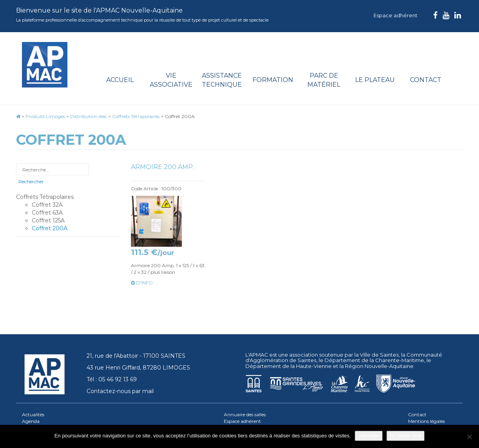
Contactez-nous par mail (120, 391)
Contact (426, 80)
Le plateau (375, 80)
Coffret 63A (47, 213)
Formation (273, 80)
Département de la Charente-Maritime (374, 360)
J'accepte (369, 436)
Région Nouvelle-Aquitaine (379, 366)
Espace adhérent (396, 15)
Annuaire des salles (245, 414)
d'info (142, 283)
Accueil (120, 80)
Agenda (31, 421)
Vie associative (171, 80)
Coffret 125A (48, 220)
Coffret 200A (50, 228)
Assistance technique (222, 80)
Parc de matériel (324, 80)
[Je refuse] (469, 437)
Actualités (33, 414)
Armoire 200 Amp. (162, 167)
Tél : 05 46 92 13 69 (112, 379)
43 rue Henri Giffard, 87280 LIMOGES (138, 368)
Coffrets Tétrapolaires (45, 197)
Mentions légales (426, 421)
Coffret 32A (47, 205)
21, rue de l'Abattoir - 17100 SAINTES (136, 356)
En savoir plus (406, 436)
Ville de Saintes (379, 355)
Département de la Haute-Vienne (288, 366)
